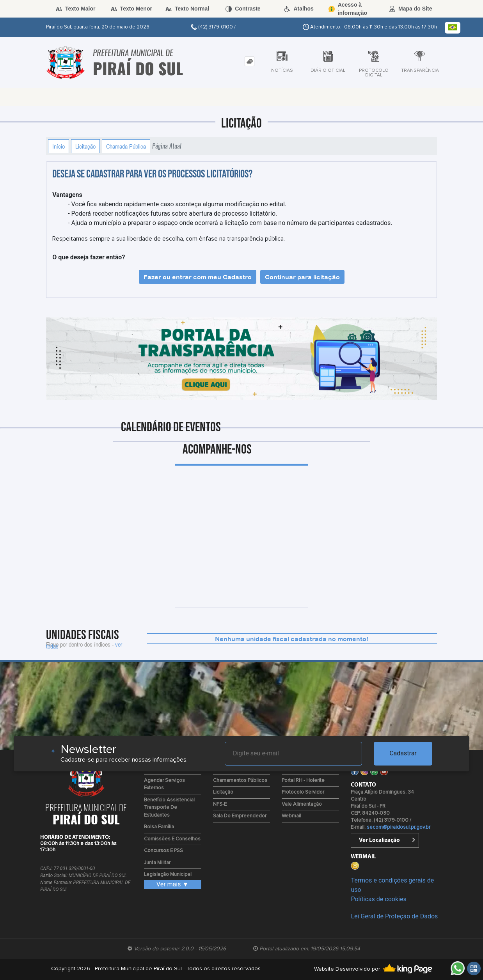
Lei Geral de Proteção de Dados (394, 916)
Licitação (85, 146)
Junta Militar (157, 863)
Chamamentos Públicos (240, 781)
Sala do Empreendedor (240, 816)
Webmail (291, 816)
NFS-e (220, 804)
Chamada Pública (126, 146)
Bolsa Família (159, 827)
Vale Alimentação (302, 804)
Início (59, 146)
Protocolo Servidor (303, 792)
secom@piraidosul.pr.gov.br (399, 827)
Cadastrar (403, 753)
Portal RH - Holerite (303, 781)
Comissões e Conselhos (172, 839)
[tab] (249, 61)
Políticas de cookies (378, 899)
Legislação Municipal (168, 875)
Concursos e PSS (163, 851)
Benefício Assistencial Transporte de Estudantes (169, 808)
